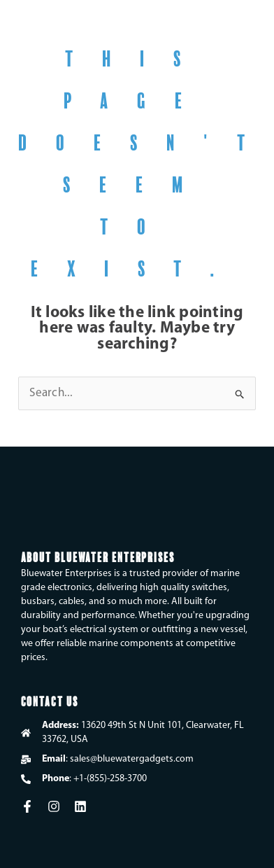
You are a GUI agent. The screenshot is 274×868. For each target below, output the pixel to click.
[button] (246, 28)
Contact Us (50, 700)
